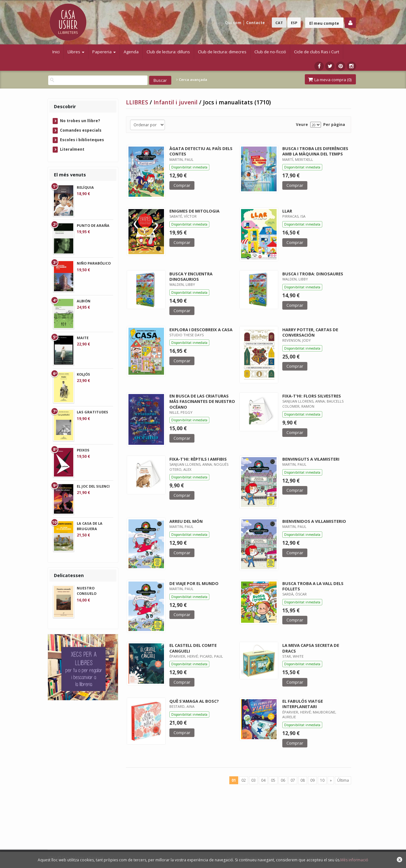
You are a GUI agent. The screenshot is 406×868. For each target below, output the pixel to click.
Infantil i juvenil (176, 102)
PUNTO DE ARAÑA (93, 225)
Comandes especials (81, 130)
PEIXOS (83, 450)
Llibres (76, 52)
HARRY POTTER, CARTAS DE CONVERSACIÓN (310, 332)
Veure (302, 125)
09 (312, 780)
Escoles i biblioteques (82, 140)
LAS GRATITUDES (92, 412)
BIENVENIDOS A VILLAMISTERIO (314, 521)
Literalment (72, 149)
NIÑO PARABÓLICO (94, 263)
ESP (294, 23)
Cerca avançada (192, 80)
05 (273, 780)
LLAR (287, 211)
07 (293, 780)
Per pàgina (334, 125)
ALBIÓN (84, 301)
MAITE (83, 338)
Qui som (233, 23)
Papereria (104, 52)
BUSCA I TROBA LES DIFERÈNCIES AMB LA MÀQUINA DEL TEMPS (315, 151)
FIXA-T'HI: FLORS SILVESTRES (312, 396)
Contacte (255, 23)
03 (253, 780)
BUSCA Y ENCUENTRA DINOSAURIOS (191, 276)
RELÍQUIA (85, 187)
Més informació (354, 860)
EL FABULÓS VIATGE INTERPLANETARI (303, 704)
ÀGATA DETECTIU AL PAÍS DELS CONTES (201, 151)
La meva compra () (330, 80)
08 (303, 780)
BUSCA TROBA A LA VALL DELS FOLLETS (313, 586)
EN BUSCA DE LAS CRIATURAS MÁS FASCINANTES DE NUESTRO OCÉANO (202, 401)
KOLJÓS (83, 374)
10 (322, 780)
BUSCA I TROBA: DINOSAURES (313, 274)
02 (244, 780)
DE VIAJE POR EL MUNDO (194, 583)
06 (283, 780)
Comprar (182, 185)
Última (343, 780)
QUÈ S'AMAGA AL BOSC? (194, 701)
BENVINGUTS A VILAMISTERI (311, 459)
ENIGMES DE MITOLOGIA (194, 211)
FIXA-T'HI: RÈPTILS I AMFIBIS (198, 459)
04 (263, 780)
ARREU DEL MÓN (186, 521)
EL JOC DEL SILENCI (93, 486)
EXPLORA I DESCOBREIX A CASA (201, 330)
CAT (279, 23)
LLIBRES (138, 102)
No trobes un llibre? (80, 121)
